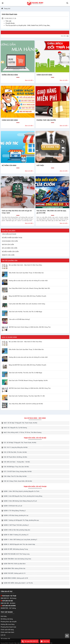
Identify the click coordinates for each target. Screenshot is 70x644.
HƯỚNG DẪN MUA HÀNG (10, 75)
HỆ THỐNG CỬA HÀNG (9, 165)
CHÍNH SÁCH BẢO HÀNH (10, 120)
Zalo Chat (45, 641)
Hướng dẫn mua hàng (8, 624)
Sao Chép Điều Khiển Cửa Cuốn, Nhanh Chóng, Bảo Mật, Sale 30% (29, 288)
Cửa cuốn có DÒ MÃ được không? (19, 319)
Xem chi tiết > (29, 80)
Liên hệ (3, 635)
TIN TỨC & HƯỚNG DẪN (10, 261)
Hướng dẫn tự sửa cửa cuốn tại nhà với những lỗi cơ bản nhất (28, 281)
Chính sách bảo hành (7, 632)
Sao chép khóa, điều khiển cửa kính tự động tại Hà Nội (26, 404)
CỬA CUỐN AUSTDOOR (9, 234)
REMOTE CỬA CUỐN (8, 255)
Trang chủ (7, 9)
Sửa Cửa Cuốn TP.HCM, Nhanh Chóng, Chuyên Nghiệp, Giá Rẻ (28, 381)
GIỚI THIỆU (40, 165)
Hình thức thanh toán (9, 14)
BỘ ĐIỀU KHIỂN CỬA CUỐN (10, 252)
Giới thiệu (4, 616)
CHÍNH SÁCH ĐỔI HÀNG (44, 75)
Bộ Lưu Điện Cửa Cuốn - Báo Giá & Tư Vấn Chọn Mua (25, 265)
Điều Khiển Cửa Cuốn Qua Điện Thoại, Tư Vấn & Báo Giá (26, 273)
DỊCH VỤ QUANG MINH (9, 337)
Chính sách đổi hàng (7, 630)
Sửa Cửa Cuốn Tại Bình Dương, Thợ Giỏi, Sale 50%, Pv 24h (27, 396)
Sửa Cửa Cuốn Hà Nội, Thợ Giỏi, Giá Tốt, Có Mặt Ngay (25, 312)
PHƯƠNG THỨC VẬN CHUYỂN (46, 120)
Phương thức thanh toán (8, 627)
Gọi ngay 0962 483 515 (30, 641)
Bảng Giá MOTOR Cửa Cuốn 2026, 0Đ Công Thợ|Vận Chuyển (28, 296)
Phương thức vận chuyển (9, 622)
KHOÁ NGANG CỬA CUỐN (10, 241)
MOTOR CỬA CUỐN (8, 245)
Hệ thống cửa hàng (7, 619)
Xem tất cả (65, 36)
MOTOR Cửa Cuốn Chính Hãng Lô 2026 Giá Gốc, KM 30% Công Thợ (30, 327)
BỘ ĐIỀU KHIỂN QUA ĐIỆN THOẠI (12, 238)
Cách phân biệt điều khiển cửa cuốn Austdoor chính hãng (27, 304)
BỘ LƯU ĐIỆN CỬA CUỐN (10, 248)
